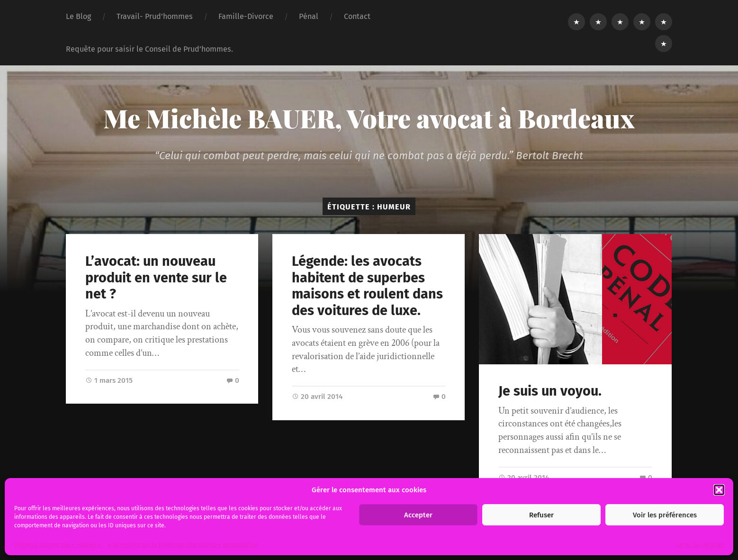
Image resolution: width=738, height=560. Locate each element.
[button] (719, 490)
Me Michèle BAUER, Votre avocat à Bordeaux (369, 118)
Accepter (418, 515)
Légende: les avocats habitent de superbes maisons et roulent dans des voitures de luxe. (367, 286)
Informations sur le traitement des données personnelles (182, 545)
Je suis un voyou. (550, 391)
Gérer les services (700, 545)
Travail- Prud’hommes (155, 16)
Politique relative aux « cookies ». (58, 545)
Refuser (541, 515)
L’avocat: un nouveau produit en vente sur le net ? (156, 278)
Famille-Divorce (246, 16)
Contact (357, 16)
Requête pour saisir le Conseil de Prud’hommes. (149, 49)
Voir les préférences (665, 515)
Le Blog (78, 16)
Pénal (309, 16)
